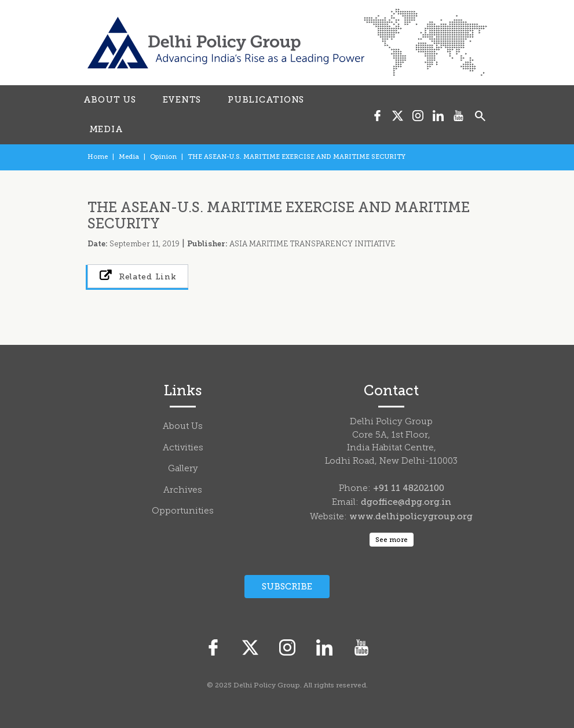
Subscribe (287, 587)
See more (392, 540)
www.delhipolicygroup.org (411, 516)
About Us (183, 427)
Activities (183, 448)
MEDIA (106, 129)
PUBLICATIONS (266, 100)
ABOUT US (110, 100)
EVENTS (182, 100)
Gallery (183, 469)
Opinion (163, 157)
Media (129, 157)
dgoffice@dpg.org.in (406, 502)
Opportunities (183, 512)
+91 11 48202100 (409, 488)
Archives (183, 491)
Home (98, 157)
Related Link (138, 276)
